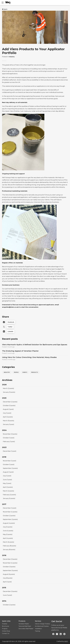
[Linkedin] (35, 331)
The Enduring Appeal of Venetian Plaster (20, 351)
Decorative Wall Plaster (26, 629)
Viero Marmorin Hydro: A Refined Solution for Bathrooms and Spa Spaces (35, 345)
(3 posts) (9, 392)
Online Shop (6, 631)
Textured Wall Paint (25, 626)
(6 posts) (8, 542)
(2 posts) (8, 388)
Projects (5, 629)
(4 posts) (10, 512)
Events (25, 372)
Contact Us (6, 633)
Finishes (5, 624)
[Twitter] (35, 327)
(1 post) (8, 409)
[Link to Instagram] (57, 634)
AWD (66, 641)
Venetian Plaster (24, 624)
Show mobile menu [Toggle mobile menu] (3, 3)
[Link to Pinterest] (64, 634)
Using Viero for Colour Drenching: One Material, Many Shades (29, 357)
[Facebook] (35, 322)
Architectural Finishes (42, 626)
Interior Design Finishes (42, 624)
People (16, 372)
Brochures (5, 626)
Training (37, 631)
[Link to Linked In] (61, 634)
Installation (38, 629)
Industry (12, 57)
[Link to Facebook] (53, 634)
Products (35, 372)
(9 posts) (8, 421)
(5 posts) (9, 405)
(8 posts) (9, 546)
